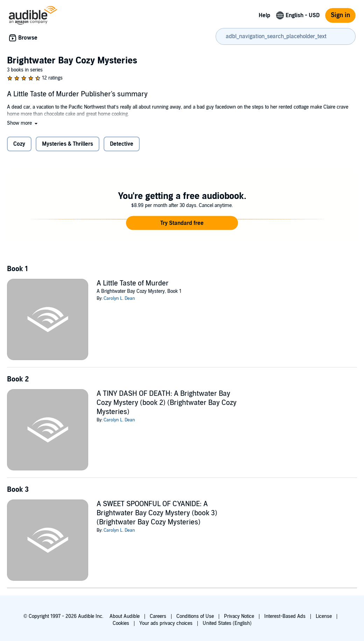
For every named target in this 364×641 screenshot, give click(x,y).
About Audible (125, 616)
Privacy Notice (239, 616)
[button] (23, 123)
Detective (122, 144)
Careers (158, 616)
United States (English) (227, 623)
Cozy (19, 144)
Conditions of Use (195, 616)
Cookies (121, 623)
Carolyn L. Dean (119, 298)
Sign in (340, 15)
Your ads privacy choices (166, 623)
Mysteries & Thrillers (68, 144)
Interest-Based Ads (285, 616)
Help (264, 15)
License (324, 616)
